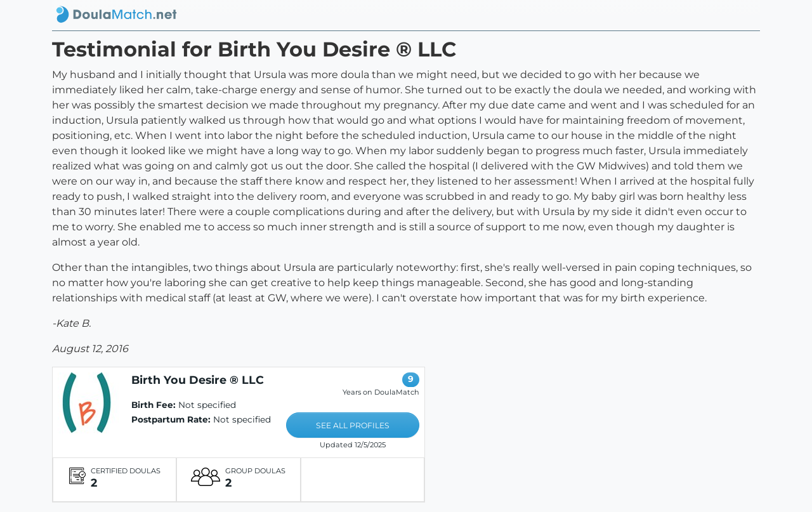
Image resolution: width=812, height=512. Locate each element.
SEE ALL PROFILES (353, 425)
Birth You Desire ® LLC (198, 380)
